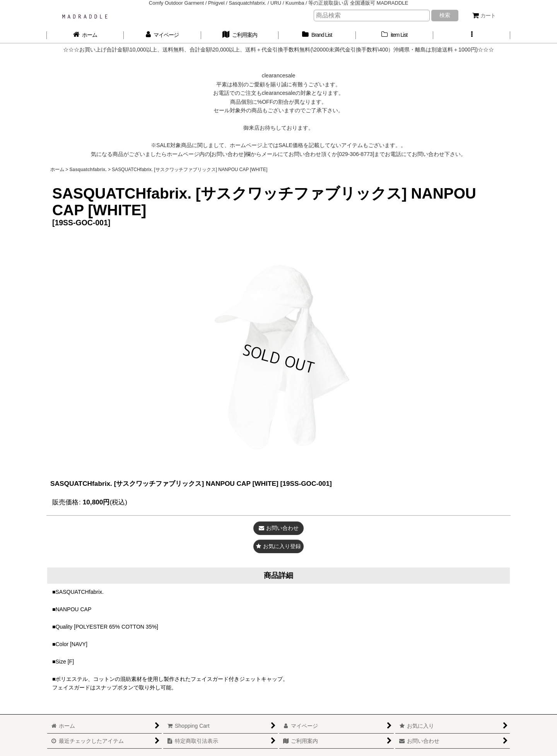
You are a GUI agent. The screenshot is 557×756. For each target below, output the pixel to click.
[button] (472, 35)
